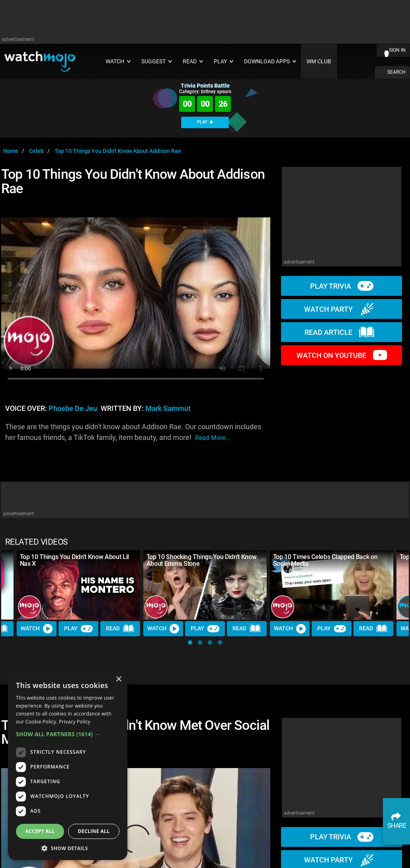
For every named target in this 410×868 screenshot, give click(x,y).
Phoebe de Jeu (73, 409)
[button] (190, 642)
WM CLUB (319, 62)
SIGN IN (397, 50)
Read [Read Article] (120, 629)
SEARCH (396, 72)
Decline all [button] (94, 831)
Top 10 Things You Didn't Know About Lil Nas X (75, 560)
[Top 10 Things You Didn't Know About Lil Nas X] (78, 585)
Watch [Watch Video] (37, 629)
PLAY (205, 122)
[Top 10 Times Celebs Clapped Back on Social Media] (332, 585)
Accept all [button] (40, 831)
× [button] (118, 679)
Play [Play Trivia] (78, 629)
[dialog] (68, 765)
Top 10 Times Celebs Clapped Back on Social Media (325, 560)
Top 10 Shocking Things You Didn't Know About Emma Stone (202, 560)
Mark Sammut (168, 409)
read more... (213, 438)
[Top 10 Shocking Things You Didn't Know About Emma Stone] (205, 585)
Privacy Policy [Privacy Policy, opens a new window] (75, 722)
